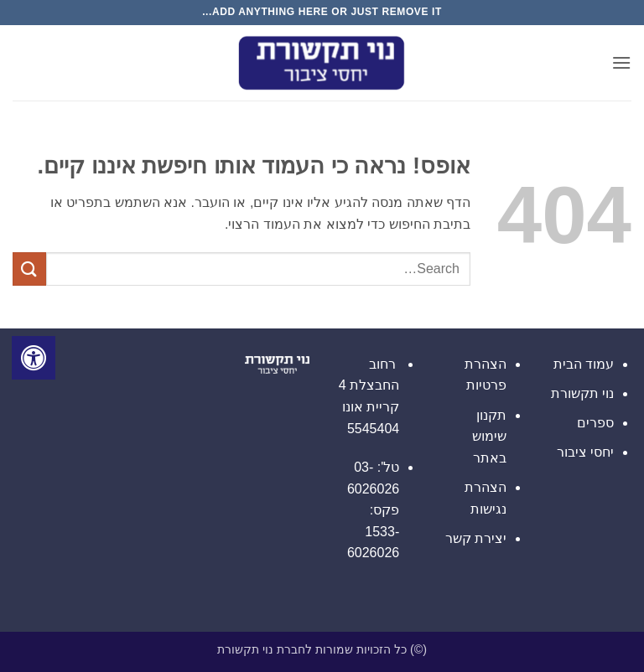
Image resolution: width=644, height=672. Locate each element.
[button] (621, 62)
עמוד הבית (584, 364)
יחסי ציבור (585, 452)
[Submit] (29, 269)
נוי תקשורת (582, 393)
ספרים (595, 423)
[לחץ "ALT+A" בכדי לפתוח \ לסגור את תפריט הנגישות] (34, 358)
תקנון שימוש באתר (489, 437)
